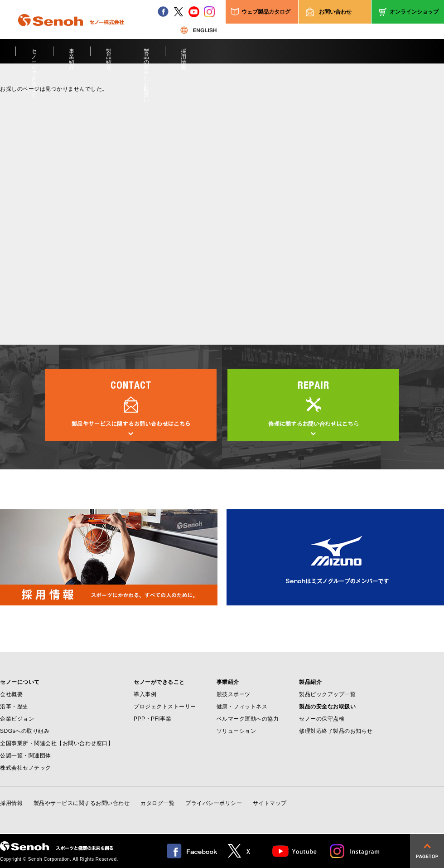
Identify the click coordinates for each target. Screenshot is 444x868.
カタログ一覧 (157, 803)
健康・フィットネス (242, 707)
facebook (163, 12)
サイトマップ (270, 803)
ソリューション (236, 731)
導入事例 (145, 694)
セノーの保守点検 (322, 719)
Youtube (295, 851)
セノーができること (34, 56)
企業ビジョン (17, 719)
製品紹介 (109, 56)
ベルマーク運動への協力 (248, 719)
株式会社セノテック (26, 768)
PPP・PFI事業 (152, 719)
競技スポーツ (234, 694)
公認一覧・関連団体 (26, 756)
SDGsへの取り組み (25, 731)
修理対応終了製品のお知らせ (336, 731)
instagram (209, 12)
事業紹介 (72, 56)
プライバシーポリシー (214, 803)
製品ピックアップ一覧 (327, 694)
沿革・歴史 (14, 707)
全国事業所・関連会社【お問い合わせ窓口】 (57, 743)
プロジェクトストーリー (165, 707)
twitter (179, 12)
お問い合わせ (335, 12)
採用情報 (184, 56)
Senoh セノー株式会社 (71, 34)
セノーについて (20, 682)
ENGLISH (198, 30)
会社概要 (11, 694)
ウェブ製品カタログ (266, 12)
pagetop (427, 851)
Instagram (355, 851)
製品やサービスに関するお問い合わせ (82, 803)
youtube (194, 12)
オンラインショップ (414, 12)
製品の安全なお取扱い (147, 56)
